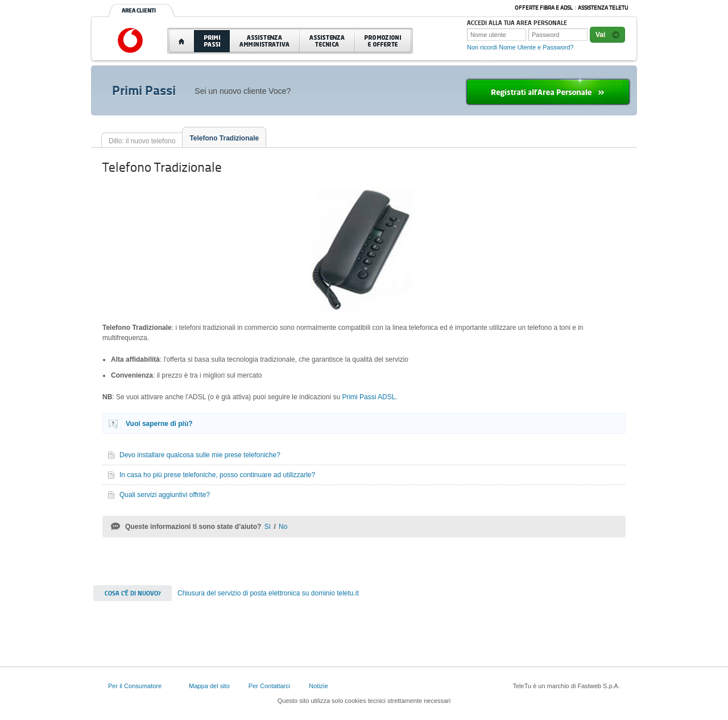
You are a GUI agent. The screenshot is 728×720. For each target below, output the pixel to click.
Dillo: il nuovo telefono (142, 141)
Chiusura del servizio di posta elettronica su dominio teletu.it (268, 593)
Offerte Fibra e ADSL (544, 8)
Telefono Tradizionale (224, 138)
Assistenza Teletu (603, 8)
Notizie (318, 686)
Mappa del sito (209, 686)
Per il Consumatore (135, 686)
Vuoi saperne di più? (159, 424)
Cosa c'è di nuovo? (133, 593)
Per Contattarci (269, 686)
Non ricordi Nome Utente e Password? (520, 47)
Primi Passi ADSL (369, 397)
